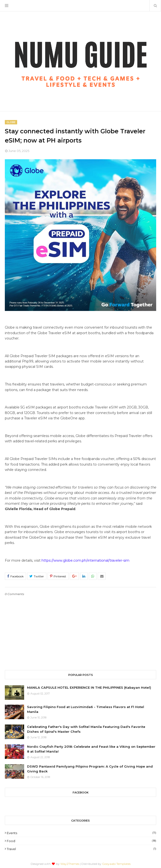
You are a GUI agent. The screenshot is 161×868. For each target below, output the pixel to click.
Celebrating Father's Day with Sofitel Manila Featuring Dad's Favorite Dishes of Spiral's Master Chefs (86, 729)
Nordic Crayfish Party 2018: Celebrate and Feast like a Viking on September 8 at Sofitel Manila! (91, 749)
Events (81, 833)
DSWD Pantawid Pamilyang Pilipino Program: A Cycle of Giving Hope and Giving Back (90, 769)
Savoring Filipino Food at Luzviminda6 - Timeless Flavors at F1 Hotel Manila (86, 709)
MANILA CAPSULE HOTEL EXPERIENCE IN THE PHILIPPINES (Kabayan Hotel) (89, 687)
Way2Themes (70, 864)
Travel (81, 849)
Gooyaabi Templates (116, 864)
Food (81, 841)
